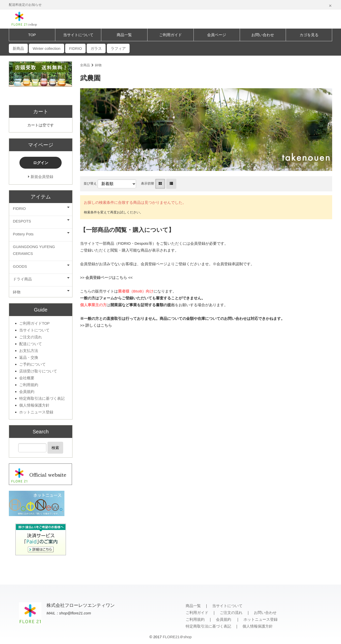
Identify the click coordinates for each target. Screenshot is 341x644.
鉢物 (98, 65)
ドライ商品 (22, 279)
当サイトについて (78, 35)
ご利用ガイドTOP (34, 323)
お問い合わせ (263, 35)
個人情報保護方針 (34, 405)
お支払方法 (29, 351)
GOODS (20, 266)
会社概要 (27, 378)
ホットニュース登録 (36, 412)
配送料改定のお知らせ (25, 5)
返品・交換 (29, 357)
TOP (32, 35)
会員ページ (217, 35)
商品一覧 (124, 35)
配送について (31, 344)
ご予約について (32, 364)
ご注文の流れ (31, 337)
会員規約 (27, 392)
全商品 (85, 65)
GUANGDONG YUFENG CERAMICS (34, 250)
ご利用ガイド (170, 35)
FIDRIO (19, 208)
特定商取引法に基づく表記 (42, 398)
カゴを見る (309, 35)
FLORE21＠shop (177, 637)
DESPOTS (22, 221)
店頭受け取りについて (38, 371)
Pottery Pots (23, 234)
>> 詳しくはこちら (96, 325)
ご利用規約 (29, 385)
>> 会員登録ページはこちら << (106, 277)
